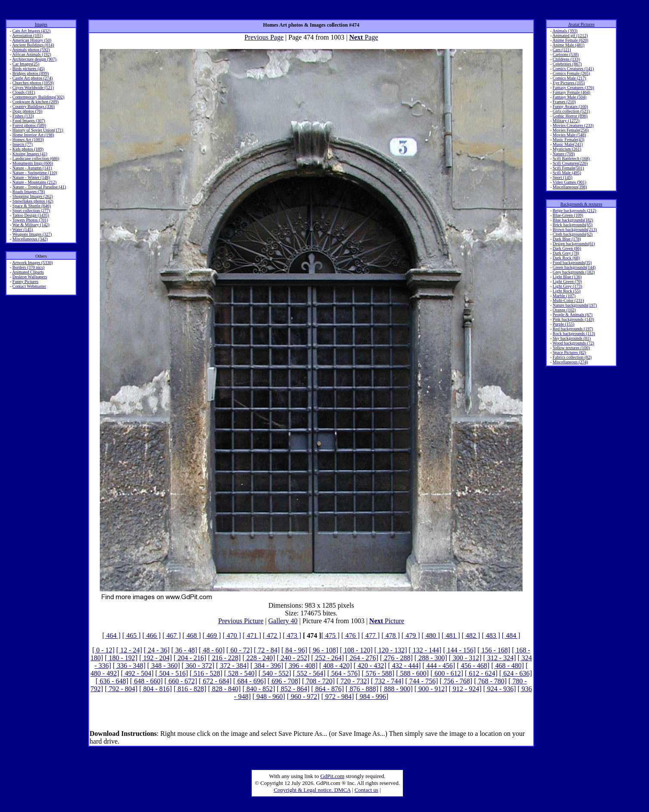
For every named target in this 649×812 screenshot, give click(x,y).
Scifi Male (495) (567, 173)
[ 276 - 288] (397, 658)
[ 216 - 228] (225, 658)
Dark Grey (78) (566, 253)
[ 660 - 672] (181, 681)
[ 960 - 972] (303, 697)
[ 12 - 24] (129, 650)
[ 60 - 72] (239, 650)
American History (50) (32, 40)
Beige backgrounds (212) (574, 211)
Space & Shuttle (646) (32, 206)
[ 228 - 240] (259, 658)
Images (41, 24)
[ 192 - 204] (156, 658)
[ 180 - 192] (121, 658)
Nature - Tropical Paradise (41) (39, 187)
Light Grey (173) (567, 286)
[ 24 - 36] (157, 650)
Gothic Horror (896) (570, 116)
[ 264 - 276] (362, 658)
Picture (387, 621)
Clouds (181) (24, 92)
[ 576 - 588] (378, 673)
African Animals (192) (32, 54)
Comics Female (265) (571, 73)
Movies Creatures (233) (573, 125)
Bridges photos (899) (31, 73)
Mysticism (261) (567, 149)
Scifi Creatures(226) (570, 163)
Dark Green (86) (567, 248)
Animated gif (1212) (570, 35)
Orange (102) (564, 310)
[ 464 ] (112, 635)
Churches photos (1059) (33, 83)
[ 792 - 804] (121, 689)
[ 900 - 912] (431, 689)
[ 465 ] (131, 635)
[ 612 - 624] (481, 673)
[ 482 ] (471, 635)
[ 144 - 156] (459, 650)
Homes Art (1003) (28, 140)
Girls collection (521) (571, 111)
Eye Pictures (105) (569, 83)
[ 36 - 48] (184, 650)
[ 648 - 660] (146, 681)
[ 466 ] (152, 635)
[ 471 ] (252, 635)
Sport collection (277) (31, 211)
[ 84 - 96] (294, 650)
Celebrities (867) (567, 64)
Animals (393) (565, 31)
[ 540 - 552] (275, 673)
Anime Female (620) (570, 40)
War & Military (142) (31, 225)
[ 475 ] (331, 635)
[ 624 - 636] (516, 673)
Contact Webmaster (29, 286)
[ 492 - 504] (137, 673)
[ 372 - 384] (232, 666)
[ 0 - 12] (103, 650)
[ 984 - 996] (372, 697)
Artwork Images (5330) (32, 263)
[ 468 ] (192, 635)
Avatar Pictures (581, 24)
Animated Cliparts (28, 272)
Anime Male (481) (568, 45)
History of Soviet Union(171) (38, 130)
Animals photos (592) (31, 50)
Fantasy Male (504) (569, 97)
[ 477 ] (371, 635)
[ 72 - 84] (267, 650)
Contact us (366, 790)
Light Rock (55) (566, 291)
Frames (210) (564, 102)
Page (364, 37)
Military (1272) (566, 121)
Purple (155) (563, 324)
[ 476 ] (351, 635)
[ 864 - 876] (328, 689)
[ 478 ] (391, 635)
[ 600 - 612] (447, 673)
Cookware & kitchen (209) (35, 102)
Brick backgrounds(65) (572, 225)
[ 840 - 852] (259, 689)
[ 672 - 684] (215, 681)
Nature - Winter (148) (31, 177)
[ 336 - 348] (129, 666)
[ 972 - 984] (338, 697)
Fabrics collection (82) (572, 357)
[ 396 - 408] (301, 666)
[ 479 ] (411, 635)
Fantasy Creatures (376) (573, 88)
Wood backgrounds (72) (573, 343)
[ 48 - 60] (212, 650)
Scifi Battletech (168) (571, 158)
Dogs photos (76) (27, 111)
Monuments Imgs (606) (33, 163)
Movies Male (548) (569, 135)
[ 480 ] (431, 635)
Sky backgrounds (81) (572, 338)
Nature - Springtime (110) (35, 173)
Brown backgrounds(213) (575, 229)
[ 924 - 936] (500, 689)
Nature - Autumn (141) (32, 168)
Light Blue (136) (567, 277)
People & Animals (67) (573, 315)
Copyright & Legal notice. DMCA (312, 790)
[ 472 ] (272, 635)
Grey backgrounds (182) (574, 272)
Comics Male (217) (569, 78)
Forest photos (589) (29, 125)
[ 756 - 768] (456, 681)
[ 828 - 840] (225, 689)
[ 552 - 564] (309, 673)
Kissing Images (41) (30, 154)
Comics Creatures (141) (573, 69)
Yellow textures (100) (571, 348)
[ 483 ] (491, 635)
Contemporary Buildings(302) (38, 97)
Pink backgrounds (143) (573, 319)
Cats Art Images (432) (32, 31)
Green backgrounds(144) (574, 267)
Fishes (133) (23, 116)
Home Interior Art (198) (33, 135)
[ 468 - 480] (508, 666)
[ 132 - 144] (425, 650)
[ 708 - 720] (318, 681)
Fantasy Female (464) (571, 92)
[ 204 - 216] (190, 658)
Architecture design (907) (34, 59)
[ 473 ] (292, 635)
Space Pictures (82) (569, 352)
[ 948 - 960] (269, 697)
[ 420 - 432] (370, 666)
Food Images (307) (29, 121)
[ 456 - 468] (473, 666)
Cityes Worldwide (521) (33, 88)
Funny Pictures (25, 281)
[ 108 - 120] (356, 650)
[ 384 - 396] (267, 666)
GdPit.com (332, 776)
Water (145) (23, 229)
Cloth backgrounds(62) (573, 234)
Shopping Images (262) (33, 196)
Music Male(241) (568, 144)
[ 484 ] (511, 635)
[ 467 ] (172, 635)
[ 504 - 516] (172, 673)
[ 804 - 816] (156, 689)
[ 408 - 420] (335, 666)
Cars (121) (562, 50)
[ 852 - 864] (293, 689)
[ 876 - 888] (362, 689)
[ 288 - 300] (431, 658)
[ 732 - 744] (387, 681)
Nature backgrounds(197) (575, 305)
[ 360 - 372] (198, 666)
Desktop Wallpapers (30, 277)
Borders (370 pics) (28, 267)
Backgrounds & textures (581, 204)
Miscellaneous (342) (30, 239)
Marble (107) (564, 296)
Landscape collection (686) (36, 158)
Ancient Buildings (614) (33, 45)
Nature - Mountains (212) (34, 182)
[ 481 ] (451, 635)
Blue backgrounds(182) (573, 220)
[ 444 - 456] (439, 666)
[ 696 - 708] (284, 681)
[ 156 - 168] (494, 650)
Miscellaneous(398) (570, 187)
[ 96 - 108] (323, 650)
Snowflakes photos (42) (33, 201)
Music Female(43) (569, 140)
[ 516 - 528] (206, 673)
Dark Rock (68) (566, 258)
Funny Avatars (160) (570, 106)
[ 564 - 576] (344, 673)
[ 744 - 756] (421, 681)
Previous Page (264, 37)
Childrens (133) (566, 59)
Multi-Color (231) (568, 300)
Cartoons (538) (566, 54)
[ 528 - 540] (240, 673)
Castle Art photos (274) (33, 78)
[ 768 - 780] (490, 681)
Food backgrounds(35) (572, 263)
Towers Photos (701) (30, 220)
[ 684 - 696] (249, 681)
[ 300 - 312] (465, 658)
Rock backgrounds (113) (574, 334)
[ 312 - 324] (500, 658)
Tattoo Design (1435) (31, 215)
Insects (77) (23, 144)
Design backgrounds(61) (574, 244)
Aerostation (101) (27, 35)
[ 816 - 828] (190, 689)
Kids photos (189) (28, 149)
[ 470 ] (232, 635)
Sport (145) (563, 177)
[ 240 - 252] (293, 658)
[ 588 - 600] (412, 673)
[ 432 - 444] (404, 666)
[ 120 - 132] (391, 650)
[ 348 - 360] (163, 666)
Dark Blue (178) (567, 239)
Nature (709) (564, 154)
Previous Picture (241, 621)
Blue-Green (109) (568, 215)
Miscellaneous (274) (570, 362)
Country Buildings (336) (34, 106)
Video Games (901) (569, 182)
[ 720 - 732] (353, 681)
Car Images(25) (26, 64)
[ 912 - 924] (465, 689)
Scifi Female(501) (568, 168)
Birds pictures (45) (29, 69)
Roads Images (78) (29, 192)
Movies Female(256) (571, 130)
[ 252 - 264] (328, 658)
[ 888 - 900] (397, 689)
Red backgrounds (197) (573, 329)
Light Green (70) (567, 281)
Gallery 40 (283, 621)
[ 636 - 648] (112, 681)
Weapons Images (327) (32, 234)
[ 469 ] (212, 635)
